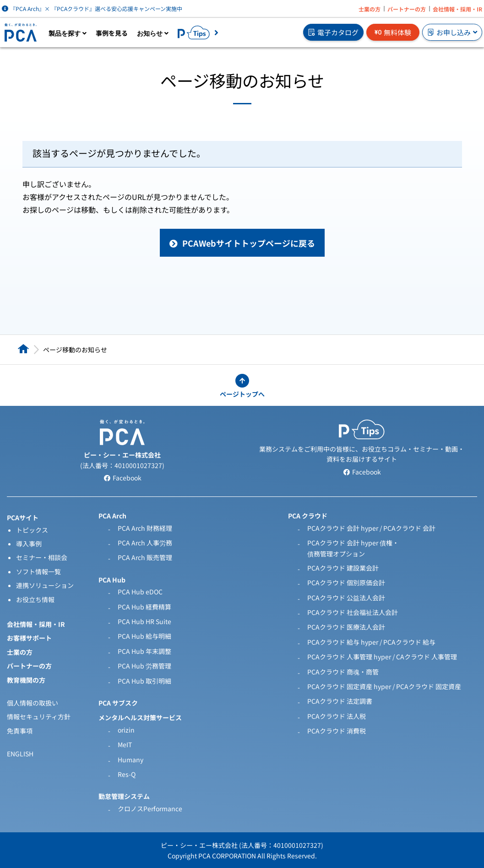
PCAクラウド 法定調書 (340, 701)
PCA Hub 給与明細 (144, 636)
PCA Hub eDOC (140, 592)
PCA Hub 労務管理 (144, 666)
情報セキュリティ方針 (39, 717)
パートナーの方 (407, 9)
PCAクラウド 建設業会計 (343, 568)
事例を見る (112, 33)
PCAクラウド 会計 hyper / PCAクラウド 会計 (371, 528)
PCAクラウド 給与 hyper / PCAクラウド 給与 (371, 642)
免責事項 (20, 731)
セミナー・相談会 (42, 557)
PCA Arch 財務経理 (145, 528)
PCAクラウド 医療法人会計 (346, 627)
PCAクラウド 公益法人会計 (346, 598)
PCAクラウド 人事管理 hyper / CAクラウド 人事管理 (382, 657)
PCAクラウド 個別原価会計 (346, 582)
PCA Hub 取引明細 (144, 681)
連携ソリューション (45, 585)
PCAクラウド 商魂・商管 (343, 672)
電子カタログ (333, 32)
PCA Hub (112, 580)
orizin (126, 730)
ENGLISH (20, 754)
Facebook (122, 478)
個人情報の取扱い (33, 703)
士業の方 (370, 9)
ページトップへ (242, 394)
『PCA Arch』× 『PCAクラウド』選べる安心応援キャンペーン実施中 (92, 8)
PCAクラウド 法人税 (337, 716)
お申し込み (452, 32)
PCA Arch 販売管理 (145, 557)
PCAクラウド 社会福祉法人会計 (353, 612)
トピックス (32, 530)
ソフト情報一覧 (38, 571)
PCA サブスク (118, 703)
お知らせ (153, 33)
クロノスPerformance (150, 809)
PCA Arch (112, 516)
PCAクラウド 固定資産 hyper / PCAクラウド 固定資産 (384, 686)
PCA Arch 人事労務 (145, 543)
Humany (131, 760)
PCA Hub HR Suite (144, 621)
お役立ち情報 (35, 599)
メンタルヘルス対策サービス (140, 717)
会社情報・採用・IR (457, 9)
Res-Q (127, 774)
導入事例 (29, 544)
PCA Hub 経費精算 (144, 607)
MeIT (125, 744)
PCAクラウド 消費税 (337, 731)
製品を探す (68, 33)
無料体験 (393, 32)
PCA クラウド (308, 516)
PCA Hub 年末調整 (144, 651)
